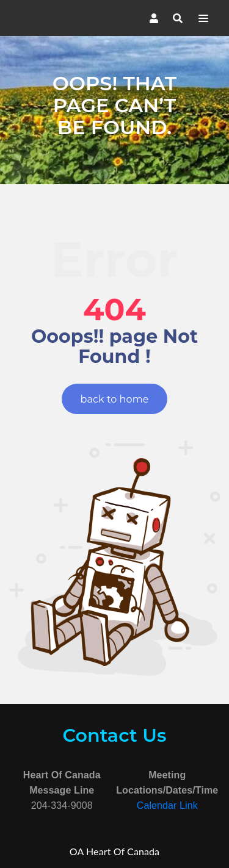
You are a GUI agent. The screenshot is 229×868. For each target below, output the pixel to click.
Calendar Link (167, 805)
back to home (115, 399)
